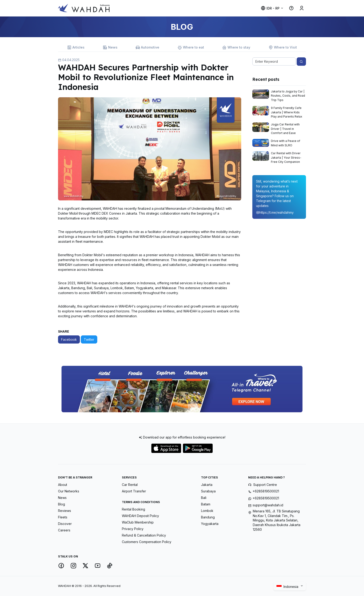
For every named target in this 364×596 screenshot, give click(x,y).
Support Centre (265, 485)
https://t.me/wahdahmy (275, 212)
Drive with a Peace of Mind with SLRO (286, 143)
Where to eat (191, 47)
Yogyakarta (210, 524)
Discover (65, 524)
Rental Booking (133, 509)
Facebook (69, 339)
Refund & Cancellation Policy (144, 535)
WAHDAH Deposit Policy (140, 516)
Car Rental (130, 485)
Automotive (147, 47)
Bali (204, 498)
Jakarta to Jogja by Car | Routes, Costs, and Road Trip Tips (288, 96)
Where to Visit (283, 47)
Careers (64, 530)
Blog (62, 504)
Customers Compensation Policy (147, 542)
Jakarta (207, 485)
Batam (206, 504)
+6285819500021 (266, 491)
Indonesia (288, 586)
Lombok (207, 511)
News (110, 47)
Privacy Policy (133, 529)
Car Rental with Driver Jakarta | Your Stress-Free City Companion (286, 157)
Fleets (63, 517)
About (63, 485)
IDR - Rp (270, 8)
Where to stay (236, 47)
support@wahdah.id (268, 505)
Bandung (208, 517)
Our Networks (69, 491)
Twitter (89, 339)
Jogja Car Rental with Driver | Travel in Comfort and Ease (285, 129)
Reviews (65, 511)
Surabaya (208, 491)
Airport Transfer (134, 491)
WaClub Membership (138, 522)
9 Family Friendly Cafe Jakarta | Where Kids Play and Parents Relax (287, 112)
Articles (76, 47)
